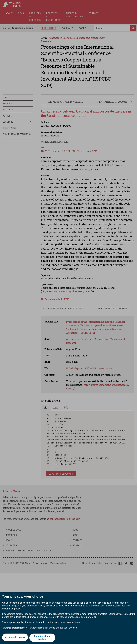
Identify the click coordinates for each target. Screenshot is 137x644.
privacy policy (18, 622)
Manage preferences (14, 628)
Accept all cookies (15, 638)
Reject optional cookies (42, 638)
